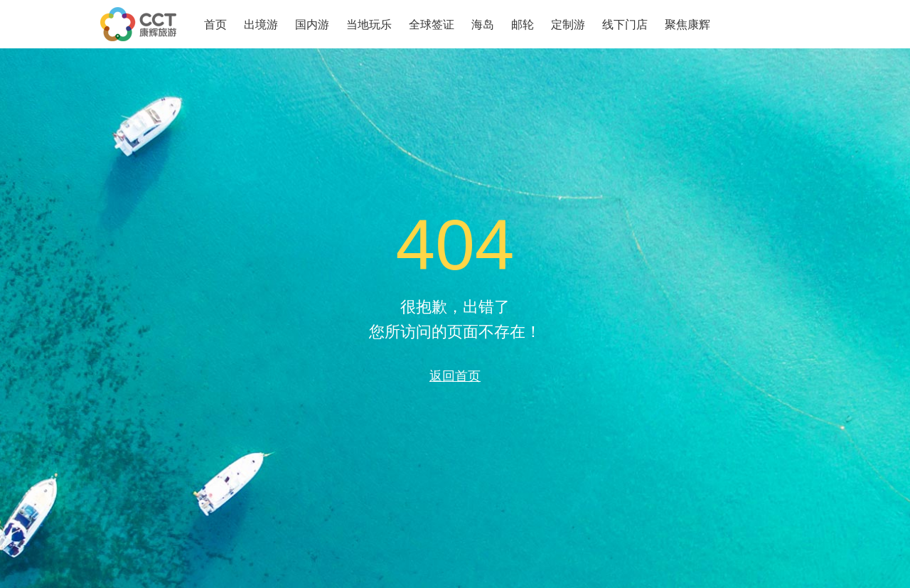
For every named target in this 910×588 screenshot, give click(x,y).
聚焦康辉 (687, 25)
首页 (215, 25)
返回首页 (455, 376)
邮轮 (523, 25)
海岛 (483, 25)
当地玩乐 (369, 25)
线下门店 (625, 25)
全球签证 (432, 25)
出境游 (261, 25)
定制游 (568, 25)
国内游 (312, 25)
